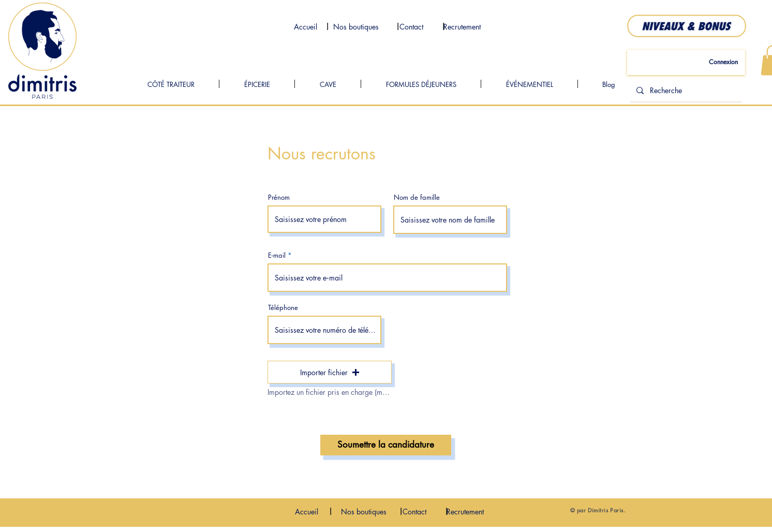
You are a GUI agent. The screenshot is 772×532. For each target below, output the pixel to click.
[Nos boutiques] (356, 27)
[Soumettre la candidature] (386, 445)
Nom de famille (417, 197)
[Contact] (411, 27)
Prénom (279, 197)
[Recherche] (685, 91)
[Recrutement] (462, 27)
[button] (330, 372)
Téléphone (283, 308)
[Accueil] (305, 27)
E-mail (277, 255)
